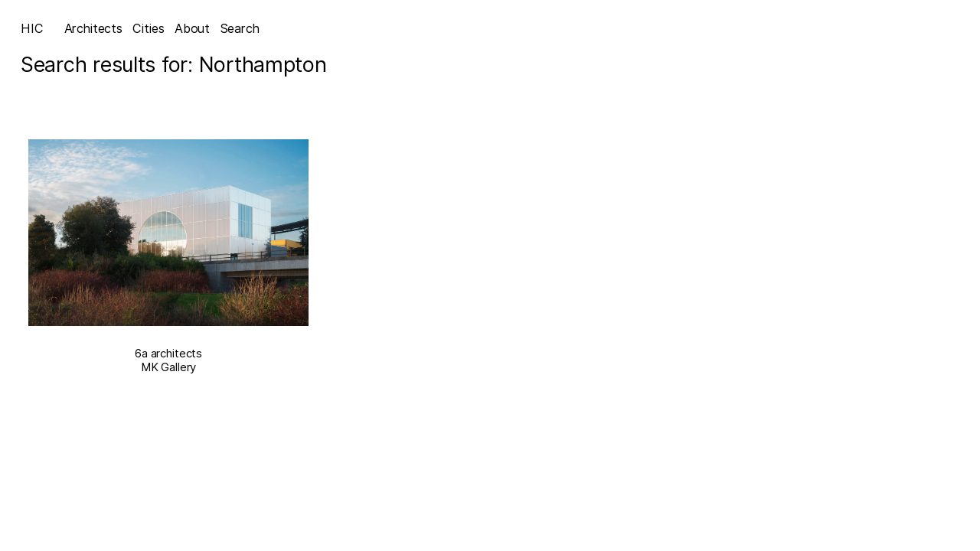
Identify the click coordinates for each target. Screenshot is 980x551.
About (192, 28)
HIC (32, 28)
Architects (93, 28)
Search (240, 28)
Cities (148, 28)
